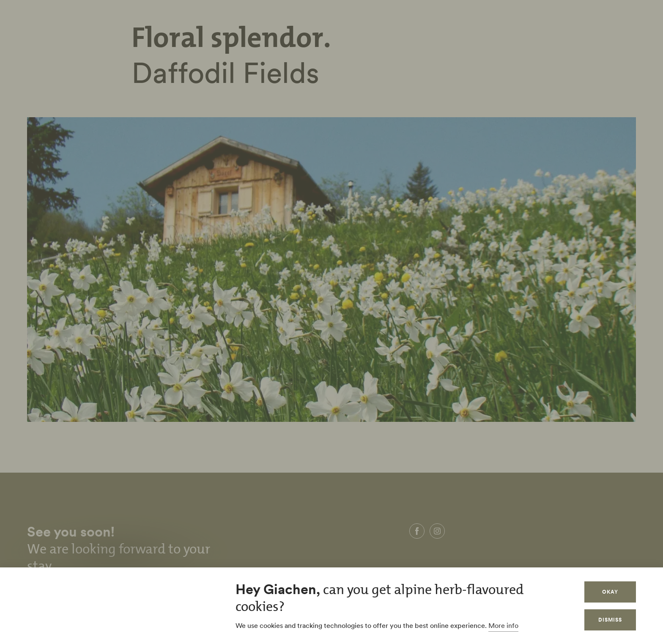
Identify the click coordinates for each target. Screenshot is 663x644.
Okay (610, 592)
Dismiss (610, 620)
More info (503, 625)
